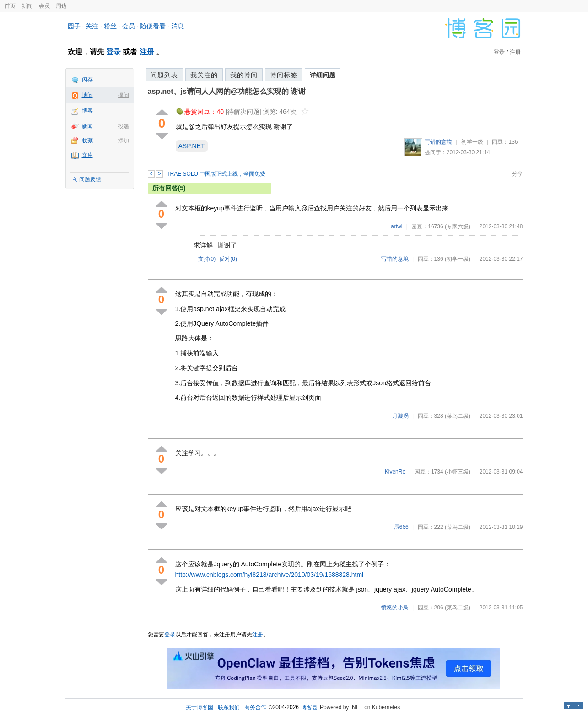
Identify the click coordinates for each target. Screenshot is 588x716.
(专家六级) (458, 226)
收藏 (87, 140)
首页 (10, 6)
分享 (518, 174)
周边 (61, 6)
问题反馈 (90, 179)
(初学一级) (458, 259)
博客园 (309, 707)
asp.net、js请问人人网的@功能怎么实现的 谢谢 (227, 91)
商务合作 (255, 707)
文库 (87, 155)
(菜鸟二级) (458, 416)
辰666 (401, 527)
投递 (124, 126)
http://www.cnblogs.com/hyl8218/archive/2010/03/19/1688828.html (270, 575)
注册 (147, 52)
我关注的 (204, 75)
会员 (44, 6)
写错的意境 (438, 142)
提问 (124, 95)
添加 (124, 140)
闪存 (87, 80)
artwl (396, 226)
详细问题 (323, 75)
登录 (113, 52)
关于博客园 (200, 707)
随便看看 (153, 26)
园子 (74, 26)
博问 (87, 95)
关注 (92, 26)
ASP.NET (192, 146)
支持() (207, 259)
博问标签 (284, 75)
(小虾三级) (458, 472)
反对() (228, 259)
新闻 (27, 6)
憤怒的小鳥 (395, 608)
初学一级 (472, 142)
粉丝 (110, 26)
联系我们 (229, 707)
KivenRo (395, 472)
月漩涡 (400, 416)
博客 (87, 111)
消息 (178, 26)
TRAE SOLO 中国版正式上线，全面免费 (216, 174)
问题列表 (164, 75)
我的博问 (244, 75)
